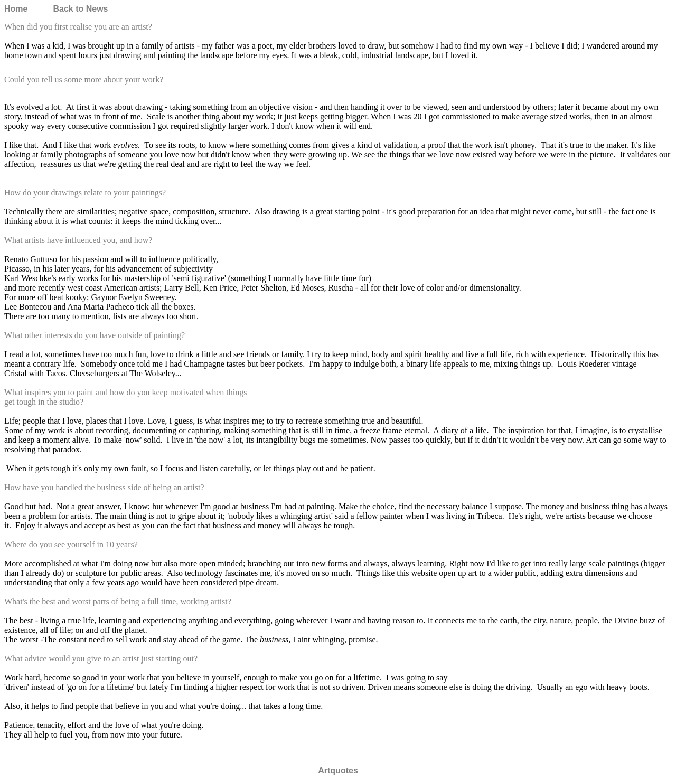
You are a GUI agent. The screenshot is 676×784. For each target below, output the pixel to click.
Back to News (80, 9)
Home (16, 9)
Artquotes (338, 771)
